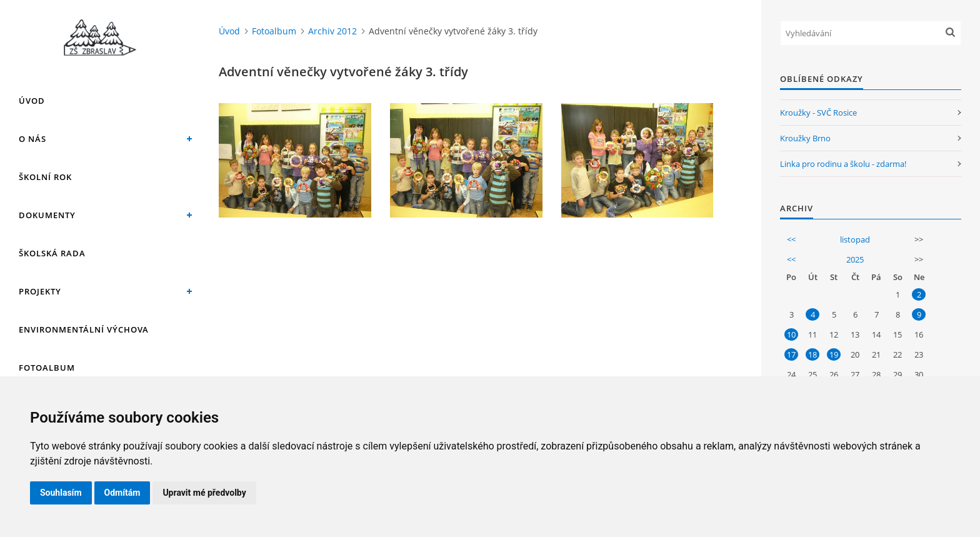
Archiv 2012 (332, 31)
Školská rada (52, 253)
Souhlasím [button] (61, 493)
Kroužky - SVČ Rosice (818, 113)
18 (812, 354)
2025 (855, 259)
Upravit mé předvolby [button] (204, 493)
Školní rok (45, 177)
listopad (855, 239)
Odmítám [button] (122, 493)
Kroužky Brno (805, 138)
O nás (32, 139)
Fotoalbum (47, 368)
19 (834, 354)
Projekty (40, 291)
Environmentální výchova (84, 329)
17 (791, 354)
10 (791, 334)
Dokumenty (47, 215)
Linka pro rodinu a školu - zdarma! (843, 164)
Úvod (32, 101)
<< (791, 239)
